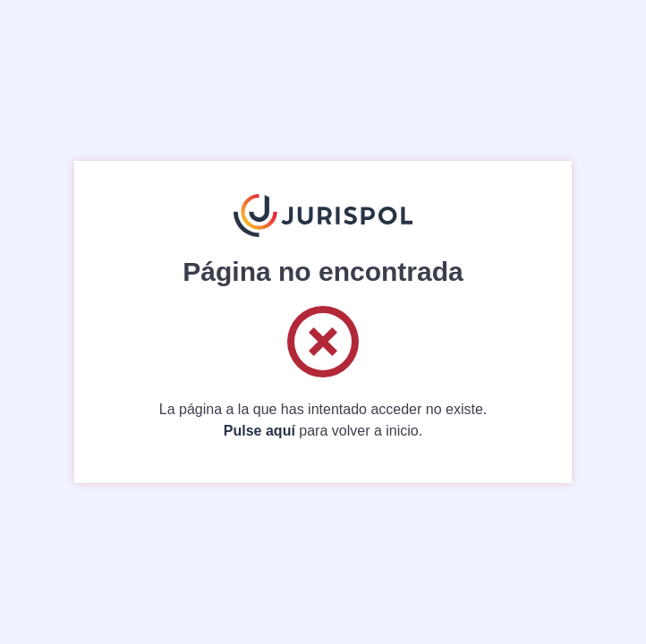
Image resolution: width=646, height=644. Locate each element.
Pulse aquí (259, 431)
